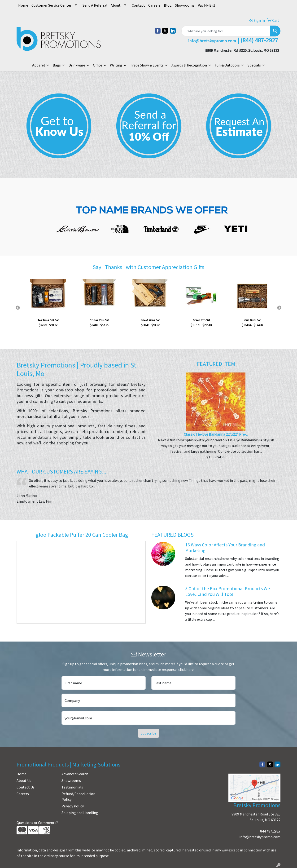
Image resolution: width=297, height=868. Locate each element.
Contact (138, 5)
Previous (18, 308)
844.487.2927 (270, 831)
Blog (168, 5)
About (116, 5)
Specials (254, 65)
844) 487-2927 (260, 40)
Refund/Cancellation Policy (78, 797)
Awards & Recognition (189, 65)
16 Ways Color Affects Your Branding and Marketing (225, 547)
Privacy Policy (73, 806)
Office (98, 65)
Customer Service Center (51, 5)
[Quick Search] (226, 31)
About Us (24, 780)
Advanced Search (75, 774)
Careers (154, 5)
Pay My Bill (206, 5)
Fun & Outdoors (227, 65)
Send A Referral (95, 5)
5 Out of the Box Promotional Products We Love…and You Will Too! (227, 591)
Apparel (39, 65)
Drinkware (77, 65)
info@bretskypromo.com (260, 837)
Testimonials (72, 787)
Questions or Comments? (37, 823)
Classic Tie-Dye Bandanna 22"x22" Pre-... (216, 434)
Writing (116, 65)
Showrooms (185, 5)
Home (23, 5)
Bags (57, 65)
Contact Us (26, 787)
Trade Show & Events (147, 65)
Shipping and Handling (80, 813)
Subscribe (148, 733)
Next (279, 308)
